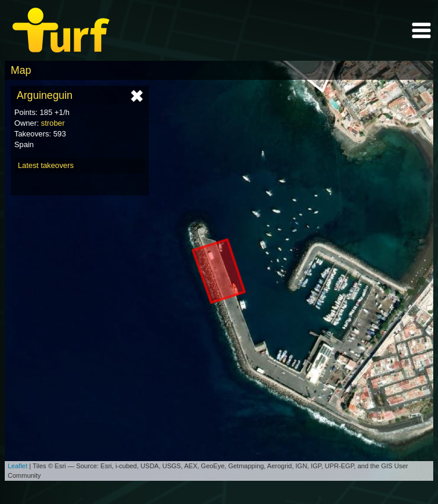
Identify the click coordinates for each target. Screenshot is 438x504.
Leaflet (18, 466)
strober (53, 123)
